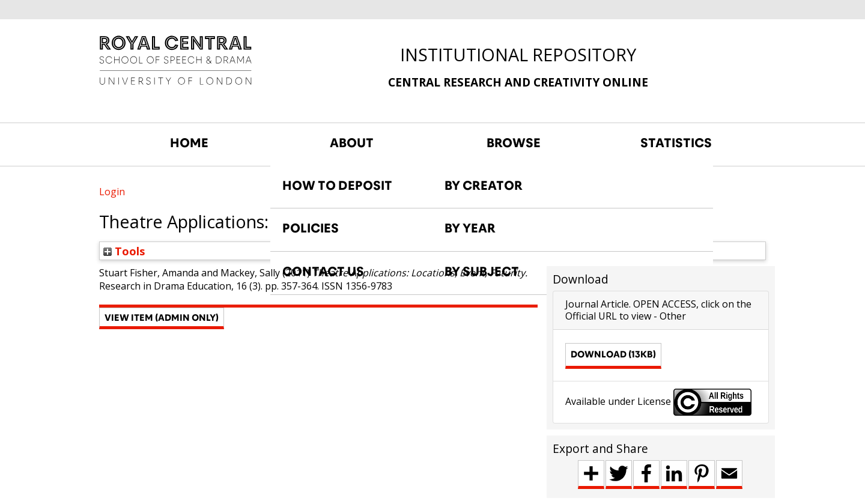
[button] (162, 318)
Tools (124, 251)
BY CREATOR (484, 186)
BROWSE (514, 143)
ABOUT (352, 143)
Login (112, 192)
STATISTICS (676, 143)
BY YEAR (470, 228)
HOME (189, 143)
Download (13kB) (613, 354)
